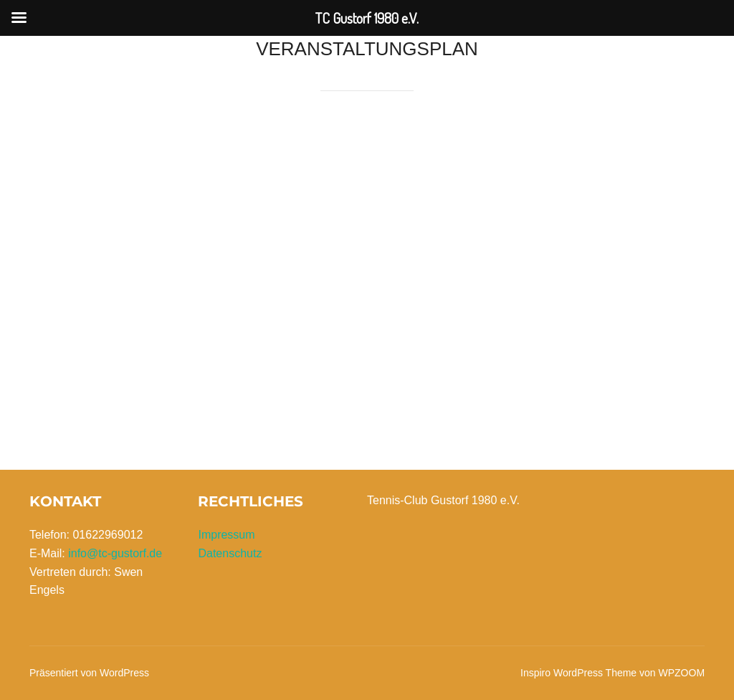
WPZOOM (682, 673)
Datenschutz (230, 553)
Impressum (226, 535)
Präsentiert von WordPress (89, 673)
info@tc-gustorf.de (115, 553)
